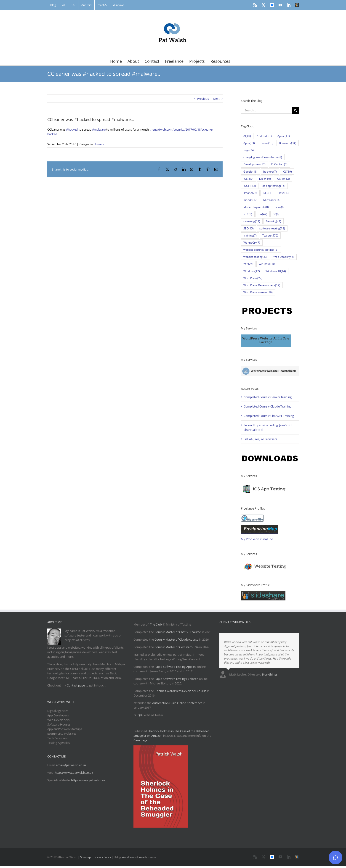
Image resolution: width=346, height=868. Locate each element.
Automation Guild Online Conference (177, 703)
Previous (203, 99)
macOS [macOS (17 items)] (250, 200)
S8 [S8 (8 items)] (276, 214)
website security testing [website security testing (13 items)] (261, 250)
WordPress (129, 857)
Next (216, 99)
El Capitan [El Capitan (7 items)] (279, 164)
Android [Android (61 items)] (264, 136)
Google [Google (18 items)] (250, 172)
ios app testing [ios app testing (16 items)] (273, 186)
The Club (156, 624)
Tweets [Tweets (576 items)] (270, 235)
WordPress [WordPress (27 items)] (253, 278)
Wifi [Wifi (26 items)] (248, 264)
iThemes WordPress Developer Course (180, 691)
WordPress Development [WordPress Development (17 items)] (262, 285)
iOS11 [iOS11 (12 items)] (250, 186)
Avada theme (148, 857)
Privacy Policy (102, 857)
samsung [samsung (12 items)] (252, 221)
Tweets (99, 144)
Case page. (141, 740)
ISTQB (138, 715)
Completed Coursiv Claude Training (267, 406)
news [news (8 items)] (279, 207)
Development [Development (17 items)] (254, 164)
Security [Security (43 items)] (273, 221)
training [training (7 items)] (250, 235)
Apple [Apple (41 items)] (284, 136)
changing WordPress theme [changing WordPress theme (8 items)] (263, 157)
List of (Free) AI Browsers (260, 439)
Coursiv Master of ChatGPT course (178, 632)
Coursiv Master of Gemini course (177, 647)
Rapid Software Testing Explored (176, 679)
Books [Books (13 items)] (267, 143)
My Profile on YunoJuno (257, 539)
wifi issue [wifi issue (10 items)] (267, 264)
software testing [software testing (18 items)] (272, 228)
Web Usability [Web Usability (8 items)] (284, 257)
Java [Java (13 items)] (284, 193)
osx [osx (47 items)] (262, 214)
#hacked (72, 129)
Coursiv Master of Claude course (177, 639)
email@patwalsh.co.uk (71, 765)
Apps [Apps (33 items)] (249, 143)
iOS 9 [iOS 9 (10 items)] (265, 179)
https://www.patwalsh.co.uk (74, 773)
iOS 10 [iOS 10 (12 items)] (283, 179)
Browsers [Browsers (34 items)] (288, 143)
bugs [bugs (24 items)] (249, 150)
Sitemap (85, 857)
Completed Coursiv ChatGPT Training (269, 416)
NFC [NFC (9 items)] (248, 214)
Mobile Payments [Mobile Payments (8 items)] (256, 207)
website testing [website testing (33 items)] (256, 257)
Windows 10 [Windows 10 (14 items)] (276, 271)
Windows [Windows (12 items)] (252, 271)
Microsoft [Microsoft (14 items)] (272, 200)
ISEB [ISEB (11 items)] (268, 193)
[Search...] (266, 110)
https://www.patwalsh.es (88, 780)
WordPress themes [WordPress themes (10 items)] (258, 292)
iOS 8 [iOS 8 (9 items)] (248, 179)
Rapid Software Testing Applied (176, 667)
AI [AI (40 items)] (247, 136)
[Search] (295, 110)
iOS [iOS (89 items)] (287, 172)
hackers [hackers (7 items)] (270, 172)
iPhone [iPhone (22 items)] (250, 193)
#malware (99, 129)
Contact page (76, 685)
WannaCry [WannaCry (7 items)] (252, 243)
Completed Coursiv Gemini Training (268, 397)
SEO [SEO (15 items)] (249, 228)
